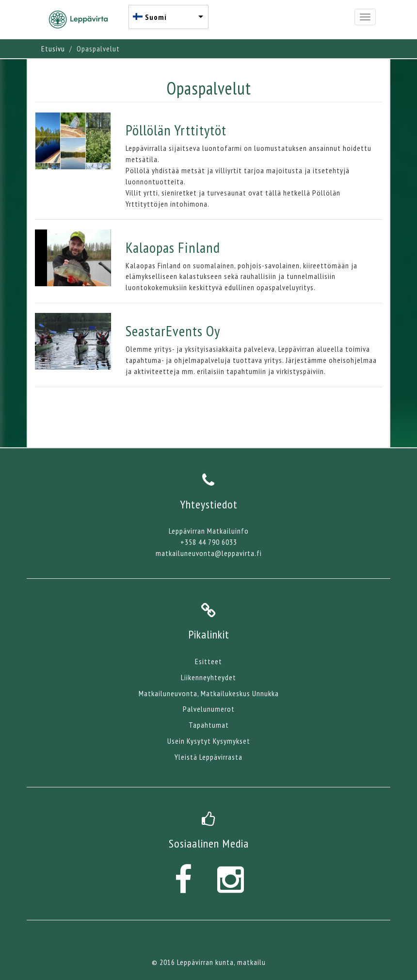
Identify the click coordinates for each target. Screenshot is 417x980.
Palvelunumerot (209, 709)
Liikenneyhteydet (208, 677)
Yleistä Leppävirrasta (208, 757)
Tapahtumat (209, 725)
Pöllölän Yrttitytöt (176, 130)
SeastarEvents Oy (173, 331)
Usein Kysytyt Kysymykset (209, 741)
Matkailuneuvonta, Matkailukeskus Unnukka (209, 693)
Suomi (156, 17)
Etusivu (53, 49)
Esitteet (208, 661)
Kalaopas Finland (173, 247)
